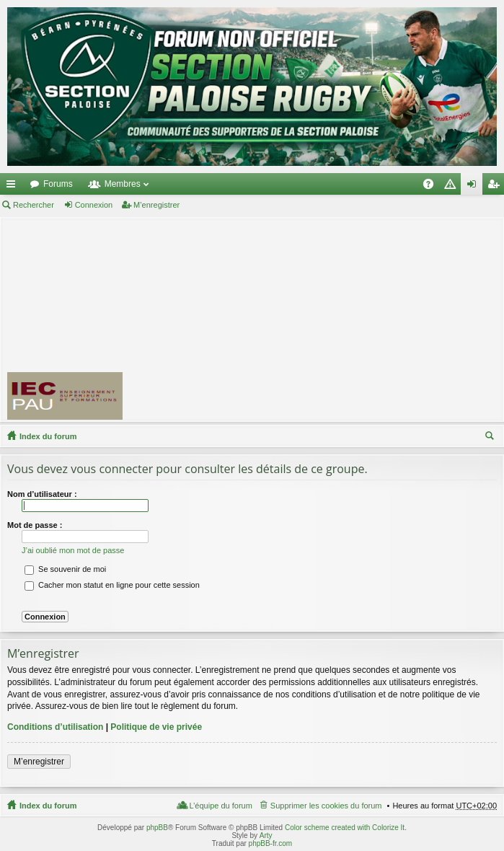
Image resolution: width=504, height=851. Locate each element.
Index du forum (48, 436)
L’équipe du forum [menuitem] (220, 806)
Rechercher (34, 205)
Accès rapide (14, 187)
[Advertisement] (319, 319)
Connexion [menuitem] (475, 187)
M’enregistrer (156, 205)
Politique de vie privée (156, 727)
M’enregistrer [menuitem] (496, 187)
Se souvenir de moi (65, 569)
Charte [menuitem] (453, 187)
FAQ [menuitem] (433, 187)
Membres (123, 184)
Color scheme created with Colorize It (345, 828)
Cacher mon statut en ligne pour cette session (112, 585)
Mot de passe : (35, 525)
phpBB (157, 828)
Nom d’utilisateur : (42, 494)
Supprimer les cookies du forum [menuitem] (326, 806)
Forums (58, 184)
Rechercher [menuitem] (491, 438)
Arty (266, 835)
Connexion (94, 205)
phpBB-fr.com (271, 843)
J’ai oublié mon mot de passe (73, 550)
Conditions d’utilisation (55, 727)
